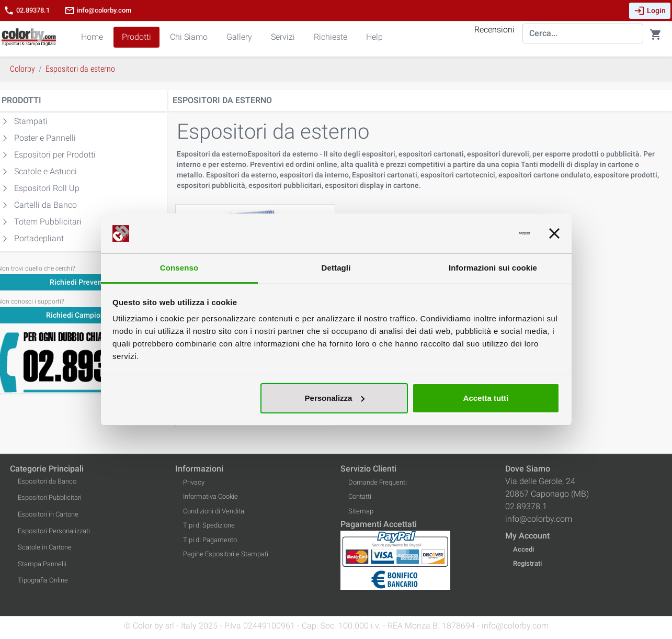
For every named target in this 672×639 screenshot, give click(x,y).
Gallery (239, 37)
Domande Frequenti (378, 482)
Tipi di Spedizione (209, 525)
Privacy (194, 482)
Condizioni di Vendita (214, 511)
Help (374, 37)
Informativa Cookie (210, 496)
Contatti (360, 496)
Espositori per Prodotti (55, 155)
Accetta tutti (486, 398)
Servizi (283, 37)
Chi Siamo (189, 37)
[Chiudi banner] (554, 233)
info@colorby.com (98, 10)
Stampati (31, 121)
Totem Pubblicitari (48, 222)
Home (92, 37)
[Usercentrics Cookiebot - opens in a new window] (484, 233)
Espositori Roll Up (47, 188)
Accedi (523, 549)
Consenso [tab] (179, 268)
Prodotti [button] (136, 37)
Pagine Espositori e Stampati (226, 554)
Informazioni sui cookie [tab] (493, 268)
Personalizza (335, 398)
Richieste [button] (331, 37)
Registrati (527, 563)
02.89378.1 (27, 10)
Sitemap (361, 511)
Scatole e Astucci (45, 171)
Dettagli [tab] (336, 268)
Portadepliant (39, 238)
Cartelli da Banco (45, 205)
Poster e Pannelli (45, 138)
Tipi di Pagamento (210, 540)
